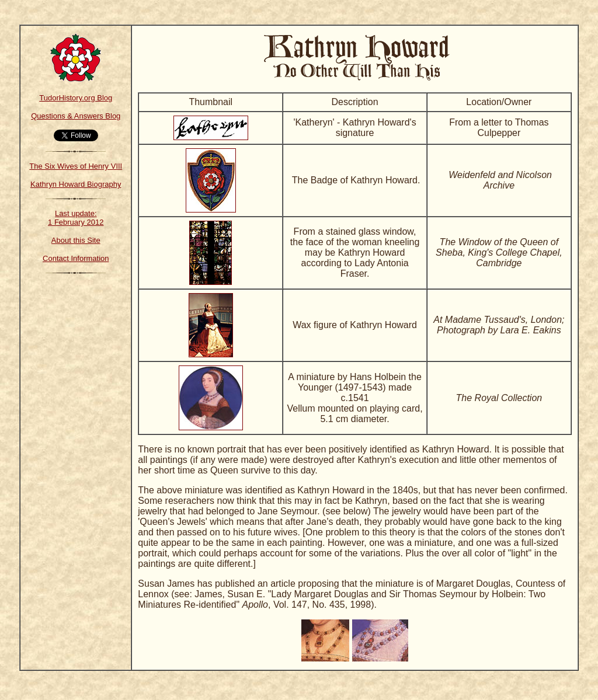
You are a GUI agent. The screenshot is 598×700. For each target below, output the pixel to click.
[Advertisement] (76, 458)
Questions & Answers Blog (76, 116)
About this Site (76, 240)
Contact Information (76, 258)
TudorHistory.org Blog (76, 98)
